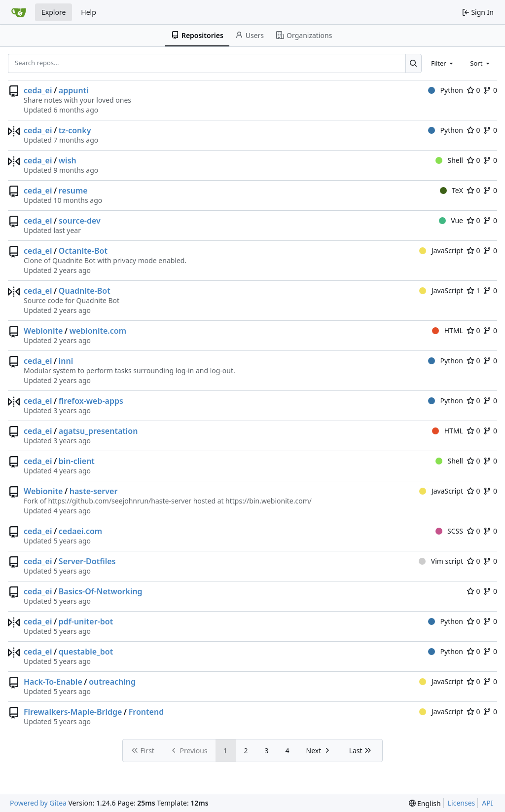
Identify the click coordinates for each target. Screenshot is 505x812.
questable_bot (86, 652)
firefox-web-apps (91, 401)
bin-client (77, 461)
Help (89, 12)
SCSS (449, 531)
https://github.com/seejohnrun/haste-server (120, 501)
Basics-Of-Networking (101, 591)
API (487, 803)
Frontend (146, 712)
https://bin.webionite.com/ (269, 501)
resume (73, 191)
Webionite (43, 331)
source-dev (80, 221)
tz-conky (75, 130)
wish (68, 160)
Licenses (462, 803)
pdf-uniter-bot (86, 621)
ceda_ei (38, 90)
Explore (54, 12)
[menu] (425, 803)
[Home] (19, 12)
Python (446, 90)
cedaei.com (80, 531)
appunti (74, 90)
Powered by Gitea (38, 803)
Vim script (441, 561)
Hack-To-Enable (53, 682)
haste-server (94, 491)
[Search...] (414, 63)
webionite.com (98, 331)
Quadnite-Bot (85, 291)
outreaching (112, 682)
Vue (451, 220)
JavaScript (441, 251)
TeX (451, 190)
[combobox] (443, 63)
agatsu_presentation (98, 431)
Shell (449, 160)
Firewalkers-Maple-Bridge (73, 712)
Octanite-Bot (83, 251)
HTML (448, 330)
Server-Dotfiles (87, 561)
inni (66, 361)
